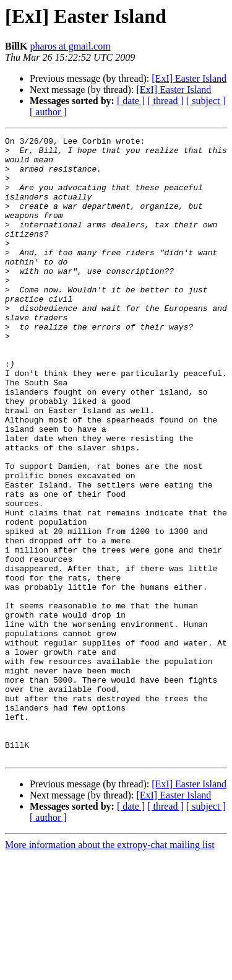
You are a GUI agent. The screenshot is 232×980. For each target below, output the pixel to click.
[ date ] (131, 101)
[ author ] (48, 112)
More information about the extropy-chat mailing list (110, 969)
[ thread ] (165, 101)
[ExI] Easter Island (189, 78)
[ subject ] (206, 101)
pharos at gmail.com (70, 46)
